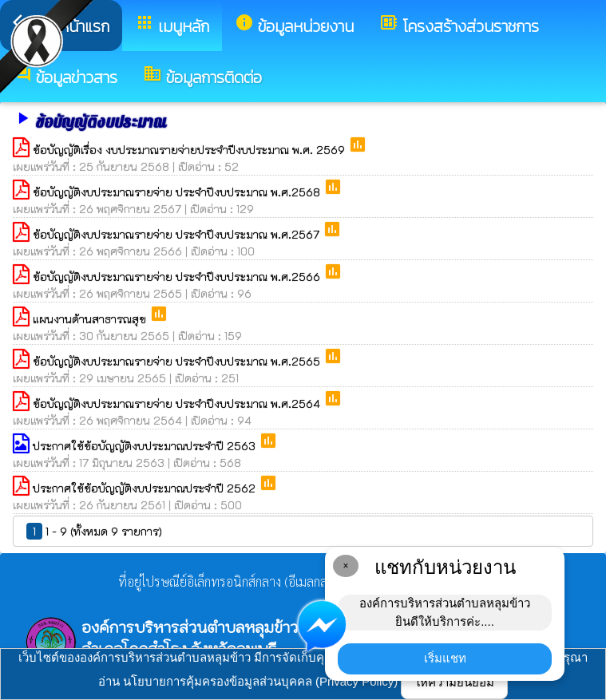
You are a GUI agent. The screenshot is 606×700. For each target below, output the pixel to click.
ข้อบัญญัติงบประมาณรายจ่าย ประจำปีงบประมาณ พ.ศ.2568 (178, 192)
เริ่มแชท (445, 658)
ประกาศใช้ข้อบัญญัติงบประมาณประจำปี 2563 (146, 446)
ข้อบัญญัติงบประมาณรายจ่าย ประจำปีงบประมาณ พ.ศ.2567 (178, 234)
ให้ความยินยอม (454, 682)
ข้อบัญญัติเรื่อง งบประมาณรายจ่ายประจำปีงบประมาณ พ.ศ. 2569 (190, 150)
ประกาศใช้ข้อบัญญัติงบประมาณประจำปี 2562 (146, 488)
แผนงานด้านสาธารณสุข (91, 319)
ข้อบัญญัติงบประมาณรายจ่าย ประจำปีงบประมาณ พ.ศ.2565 (178, 361)
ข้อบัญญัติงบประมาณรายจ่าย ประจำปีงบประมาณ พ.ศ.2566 (178, 277)
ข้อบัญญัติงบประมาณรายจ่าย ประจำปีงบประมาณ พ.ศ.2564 (178, 403)
